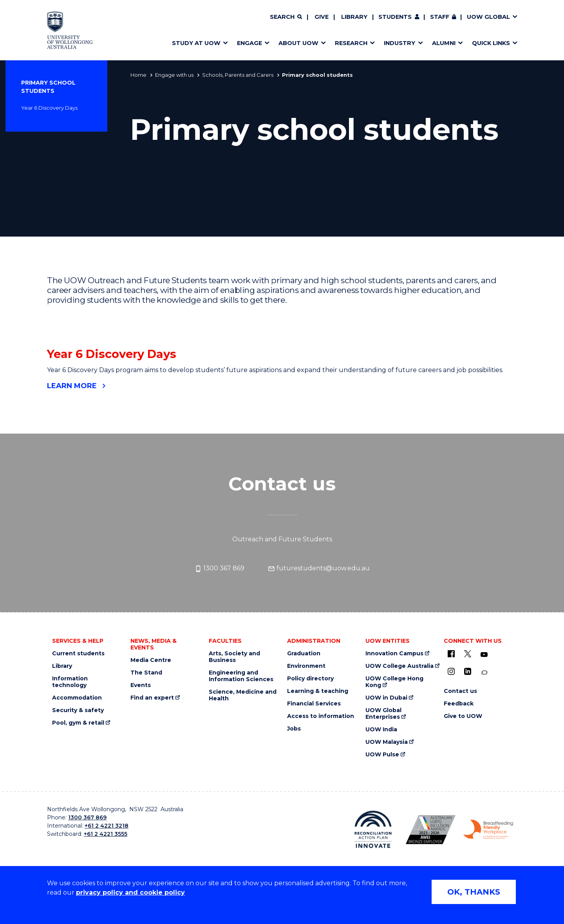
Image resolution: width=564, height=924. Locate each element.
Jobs (294, 729)
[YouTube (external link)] (484, 655)
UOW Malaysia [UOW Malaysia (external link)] (387, 742)
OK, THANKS (474, 892)
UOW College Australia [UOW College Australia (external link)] (399, 666)
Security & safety (78, 710)
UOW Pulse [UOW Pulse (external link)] (382, 755)
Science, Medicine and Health (243, 695)
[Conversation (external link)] (484, 673)
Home (138, 75)
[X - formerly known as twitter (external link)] (468, 654)
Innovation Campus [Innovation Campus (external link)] (394, 654)
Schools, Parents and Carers (238, 75)
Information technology (70, 682)
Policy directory (310, 679)
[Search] (286, 17)
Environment (306, 666)
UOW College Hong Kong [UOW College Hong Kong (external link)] (394, 682)
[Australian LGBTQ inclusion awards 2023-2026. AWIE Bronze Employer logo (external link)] (431, 830)
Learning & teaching (318, 691)
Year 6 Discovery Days (49, 108)
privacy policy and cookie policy (130, 892)
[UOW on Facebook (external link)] (451, 654)
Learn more (72, 386)
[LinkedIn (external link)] (468, 671)
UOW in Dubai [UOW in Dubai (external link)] (386, 698)
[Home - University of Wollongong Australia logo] (70, 30)
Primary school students (48, 87)
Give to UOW (463, 716)
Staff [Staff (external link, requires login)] (440, 17)
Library (354, 17)
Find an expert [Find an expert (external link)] (152, 698)
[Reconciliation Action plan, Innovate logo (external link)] (373, 829)
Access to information (321, 716)
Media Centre (151, 660)
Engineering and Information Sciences (241, 676)
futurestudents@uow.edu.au (319, 568)
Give (322, 17)
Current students (78, 654)
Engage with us (174, 75)
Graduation (304, 654)
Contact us (460, 691)
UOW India (381, 730)
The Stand (146, 673)
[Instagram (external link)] (451, 671)
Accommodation (77, 698)
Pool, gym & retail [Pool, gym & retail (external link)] (78, 723)
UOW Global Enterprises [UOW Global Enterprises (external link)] (383, 714)
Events (141, 685)
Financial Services (314, 704)
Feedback (459, 704)
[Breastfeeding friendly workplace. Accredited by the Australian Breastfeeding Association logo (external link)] (488, 830)
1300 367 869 (220, 568)
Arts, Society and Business (234, 657)
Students (395, 17)
